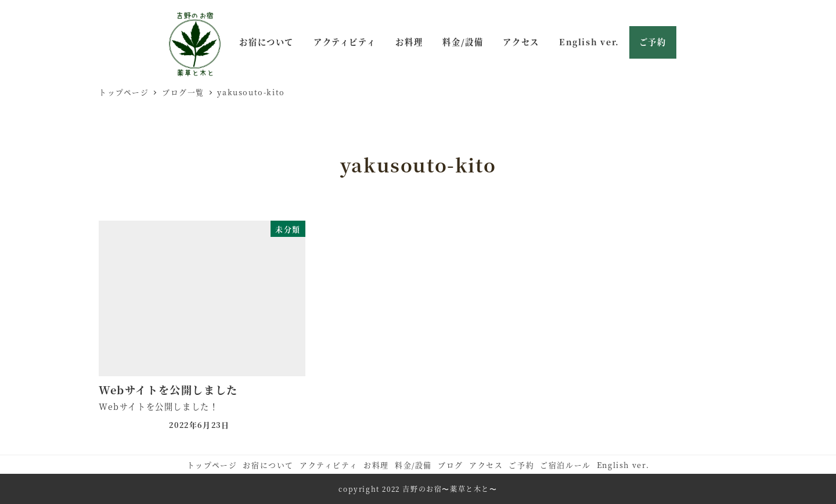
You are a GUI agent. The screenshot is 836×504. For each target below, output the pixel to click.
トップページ (212, 465)
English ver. (623, 465)
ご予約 (521, 465)
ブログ (451, 465)
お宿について (268, 465)
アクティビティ (329, 465)
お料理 (376, 465)
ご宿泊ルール (565, 465)
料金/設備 (413, 465)
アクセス (486, 465)
